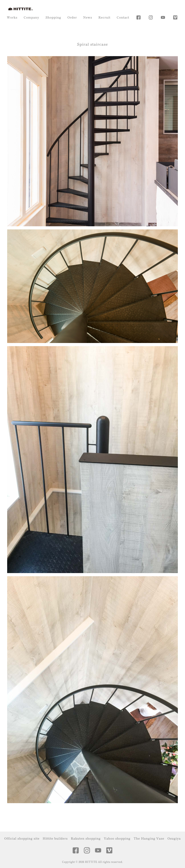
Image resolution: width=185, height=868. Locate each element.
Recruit (104, 17)
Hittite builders (55, 838)
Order (72, 17)
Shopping (53, 17)
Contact (123, 17)
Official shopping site (22, 838)
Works (12, 17)
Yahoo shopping (117, 838)
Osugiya (174, 838)
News (88, 17)
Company (31, 17)
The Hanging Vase (149, 838)
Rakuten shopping (86, 838)
